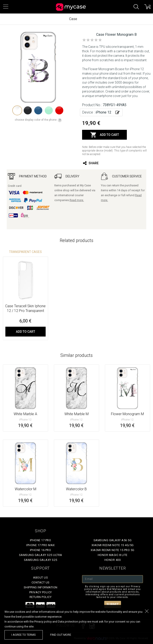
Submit (113, 604)
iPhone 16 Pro (41, 550)
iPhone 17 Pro (41, 540)
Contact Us (41, 582)
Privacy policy (41, 592)
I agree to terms (24, 635)
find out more (61, 635)
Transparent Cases (25, 252)
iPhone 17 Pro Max (40, 545)
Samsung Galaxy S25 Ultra (41, 555)
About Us (40, 578)
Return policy (41, 597)
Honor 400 (113, 560)
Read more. (77, 200)
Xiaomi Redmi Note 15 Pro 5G (113, 550)
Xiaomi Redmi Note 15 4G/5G (113, 545)
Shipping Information (41, 587)
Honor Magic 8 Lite (113, 555)
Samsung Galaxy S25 (41, 560)
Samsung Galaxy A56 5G (113, 540)
